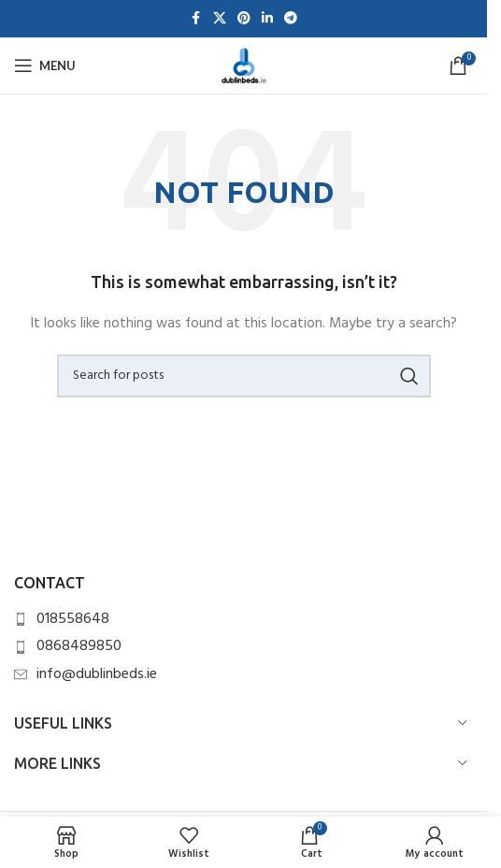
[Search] (244, 376)
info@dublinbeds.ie (97, 674)
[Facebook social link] (196, 19)
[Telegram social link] (291, 19)
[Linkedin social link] (267, 19)
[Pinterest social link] (244, 19)
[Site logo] (244, 66)
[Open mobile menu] (45, 65)
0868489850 (79, 646)
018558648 (73, 619)
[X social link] (220, 19)
